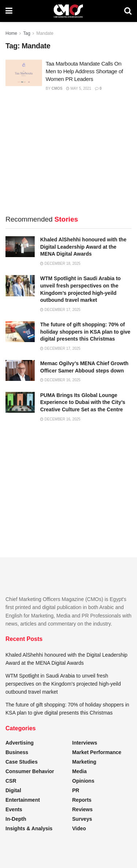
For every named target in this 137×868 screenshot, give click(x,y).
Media (80, 771)
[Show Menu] (9, 11)
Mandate (45, 33)
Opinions (83, 781)
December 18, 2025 (60, 264)
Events (14, 809)
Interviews (85, 743)
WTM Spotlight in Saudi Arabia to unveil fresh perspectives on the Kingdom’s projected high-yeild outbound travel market (63, 684)
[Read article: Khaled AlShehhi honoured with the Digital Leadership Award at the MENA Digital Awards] (20, 247)
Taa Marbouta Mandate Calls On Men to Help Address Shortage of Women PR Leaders (84, 71)
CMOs (57, 88)
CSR (11, 781)
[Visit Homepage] (68, 11)
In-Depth (16, 819)
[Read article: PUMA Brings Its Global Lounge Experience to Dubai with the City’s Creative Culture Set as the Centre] (20, 402)
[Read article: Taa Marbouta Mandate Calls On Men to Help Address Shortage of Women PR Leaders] (24, 73)
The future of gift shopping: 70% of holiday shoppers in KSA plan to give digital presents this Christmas (85, 332)
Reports (82, 800)
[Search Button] (128, 11)
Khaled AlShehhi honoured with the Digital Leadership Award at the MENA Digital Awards (83, 247)
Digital (13, 790)
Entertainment (23, 800)
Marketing (84, 762)
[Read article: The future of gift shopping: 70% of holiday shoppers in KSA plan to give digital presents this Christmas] (20, 332)
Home (11, 33)
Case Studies (22, 762)
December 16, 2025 (60, 380)
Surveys (82, 819)
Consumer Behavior (30, 771)
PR (76, 790)
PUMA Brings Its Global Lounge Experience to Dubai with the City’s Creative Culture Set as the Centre (83, 402)
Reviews (83, 809)
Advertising (20, 743)
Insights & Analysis (29, 828)
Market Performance (97, 752)
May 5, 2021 (79, 88)
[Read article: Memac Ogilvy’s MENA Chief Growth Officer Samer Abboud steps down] (20, 370)
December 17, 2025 (60, 310)
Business (17, 752)
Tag (26, 33)
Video (79, 828)
